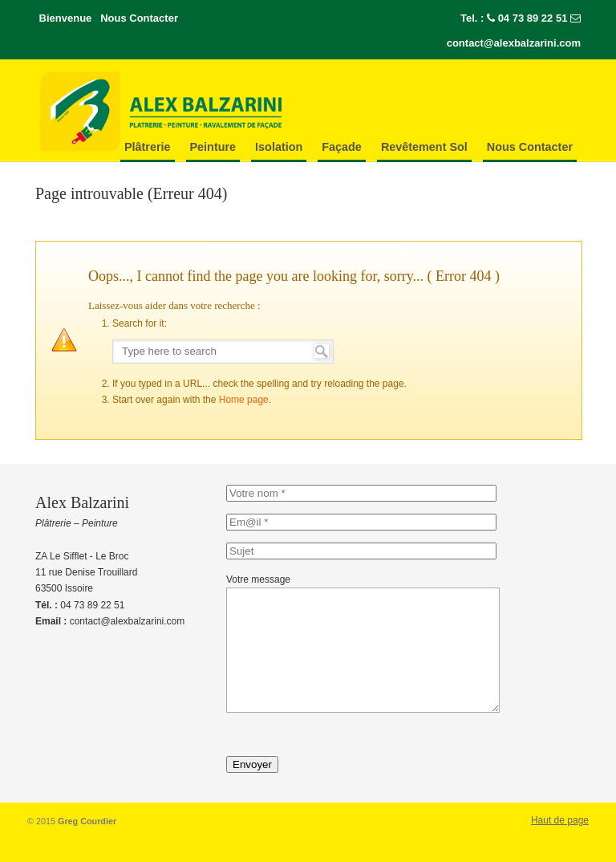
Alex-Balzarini (196, 112)
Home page (244, 400)
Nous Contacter (139, 18)
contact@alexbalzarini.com (514, 43)
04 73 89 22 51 (533, 18)
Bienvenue (66, 18)
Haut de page (560, 844)
